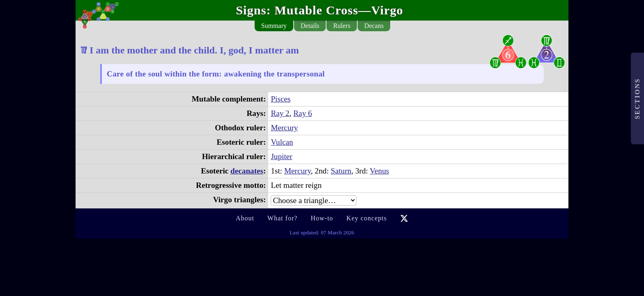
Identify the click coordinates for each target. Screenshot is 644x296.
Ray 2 (280, 113)
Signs (251, 10)
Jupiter (281, 156)
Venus (379, 171)
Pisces (281, 99)
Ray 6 (302, 113)
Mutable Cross (316, 10)
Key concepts (367, 218)
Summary (274, 26)
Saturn (341, 171)
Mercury (284, 128)
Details (310, 26)
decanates (247, 171)
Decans (374, 26)
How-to (322, 218)
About (245, 218)
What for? (282, 218)
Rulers (342, 26)
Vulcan (282, 142)
